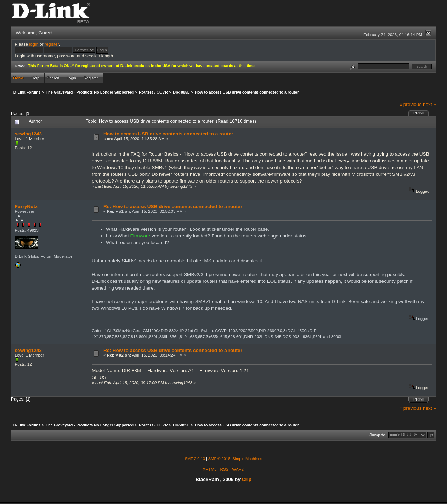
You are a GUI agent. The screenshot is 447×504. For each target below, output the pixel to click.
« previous (410, 104)
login (34, 44)
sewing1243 (28, 134)
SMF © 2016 (219, 459)
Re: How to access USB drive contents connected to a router (173, 206)
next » (429, 104)
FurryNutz (26, 206)
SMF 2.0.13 (195, 459)
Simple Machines (247, 459)
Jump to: (378, 435)
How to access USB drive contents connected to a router (168, 134)
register (52, 44)
